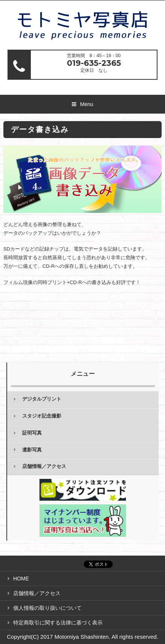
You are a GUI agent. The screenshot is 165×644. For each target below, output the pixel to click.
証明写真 (32, 433)
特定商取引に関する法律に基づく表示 (58, 623)
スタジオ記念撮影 (42, 416)
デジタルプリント (42, 399)
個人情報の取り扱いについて (47, 608)
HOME (21, 579)
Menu (87, 104)
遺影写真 (32, 450)
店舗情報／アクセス (44, 466)
